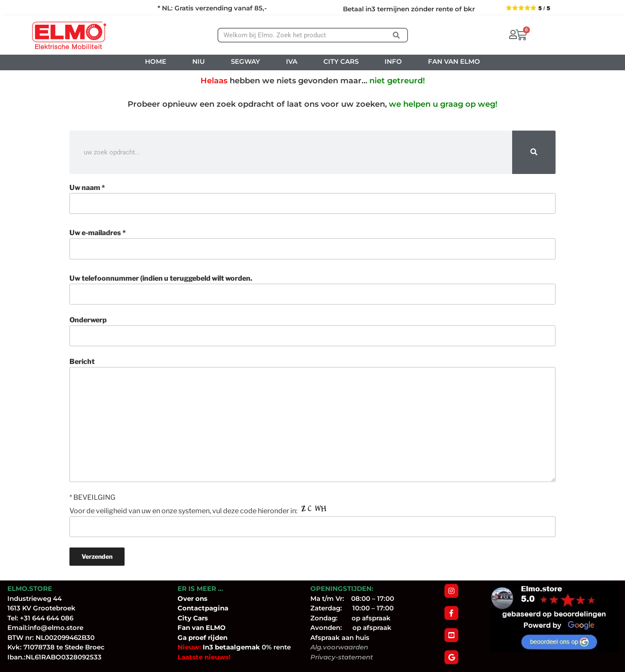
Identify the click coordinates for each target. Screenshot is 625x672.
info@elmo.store (56, 628)
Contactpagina (203, 608)
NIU (199, 61)
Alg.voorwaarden (339, 647)
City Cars (193, 618)
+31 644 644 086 (47, 618)
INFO (393, 61)
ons (201, 598)
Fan (184, 628)
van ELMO (208, 628)
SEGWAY (245, 61)
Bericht (312, 420)
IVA (292, 61)
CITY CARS (341, 61)
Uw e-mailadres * (312, 244)
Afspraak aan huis (340, 638)
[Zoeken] (396, 35)
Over (186, 598)
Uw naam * (312, 199)
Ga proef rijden (202, 638)
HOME (156, 61)
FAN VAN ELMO (454, 61)
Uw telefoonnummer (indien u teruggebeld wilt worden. (312, 289)
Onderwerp (312, 331)
